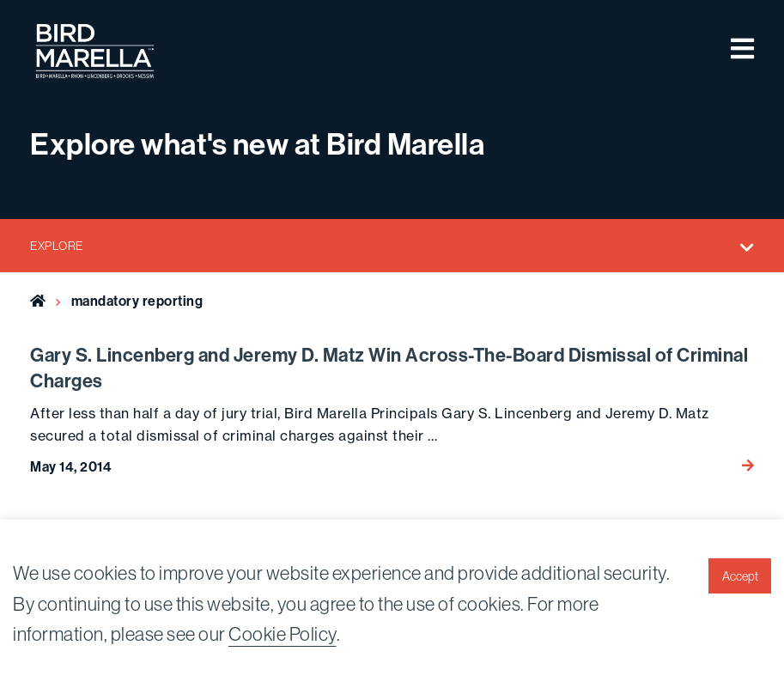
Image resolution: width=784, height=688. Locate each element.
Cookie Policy (283, 634)
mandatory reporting (137, 301)
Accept (740, 576)
